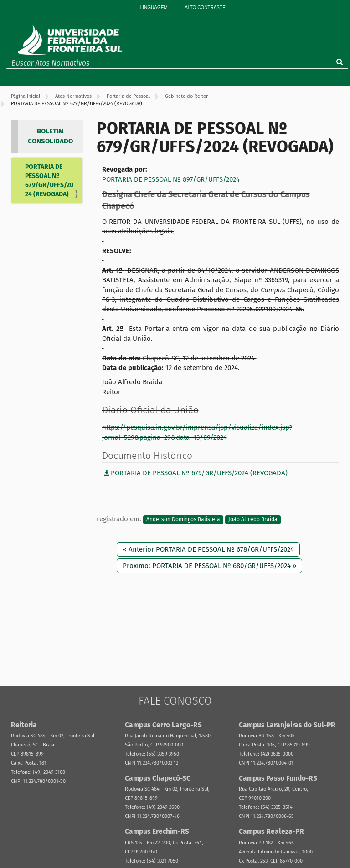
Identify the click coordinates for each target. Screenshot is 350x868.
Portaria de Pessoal (128, 96)
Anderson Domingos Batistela (183, 519)
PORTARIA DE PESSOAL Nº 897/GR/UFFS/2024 (171, 179)
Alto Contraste (205, 8)
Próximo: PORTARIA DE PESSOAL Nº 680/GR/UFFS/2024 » (209, 566)
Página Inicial (26, 96)
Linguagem (154, 8)
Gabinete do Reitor (186, 96)
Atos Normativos (73, 96)
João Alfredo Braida (253, 519)
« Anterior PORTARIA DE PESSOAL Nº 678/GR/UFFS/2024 (208, 549)
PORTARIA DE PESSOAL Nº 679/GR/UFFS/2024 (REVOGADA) (49, 180)
